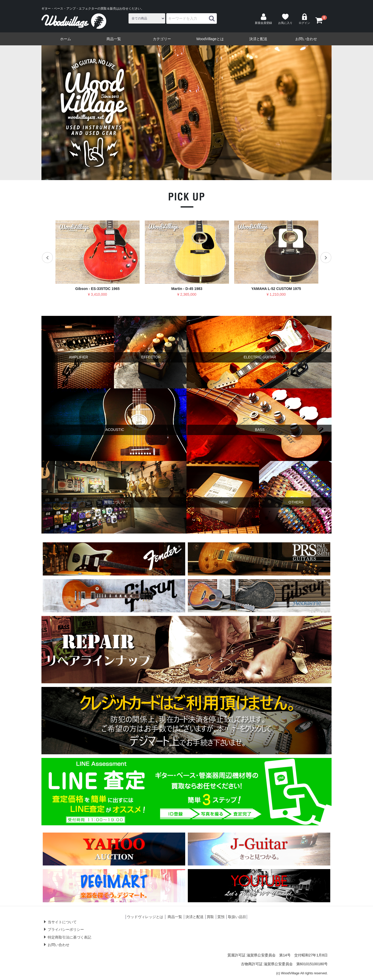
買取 (210, 917)
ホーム (66, 39)
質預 (221, 917)
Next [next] (338, 113)
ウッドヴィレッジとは (145, 917)
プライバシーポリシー (66, 929)
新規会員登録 (263, 19)
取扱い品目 (237, 917)
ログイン (304, 19)
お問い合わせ (306, 39)
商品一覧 (114, 39)
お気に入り (285, 19)
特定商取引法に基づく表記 (69, 937)
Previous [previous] (35, 113)
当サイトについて (62, 922)
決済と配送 (258, 39)
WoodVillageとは (210, 39)
